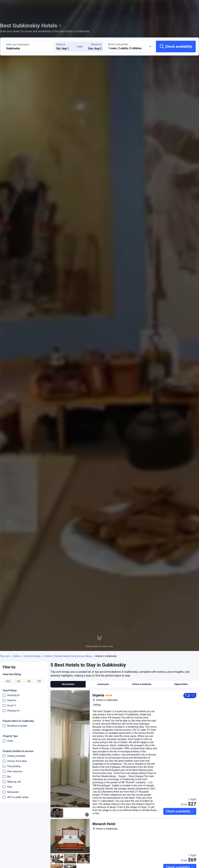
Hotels (16, 656)
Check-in (61, 44)
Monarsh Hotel (104, 824)
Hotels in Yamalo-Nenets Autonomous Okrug (68, 656)
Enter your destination (18, 44)
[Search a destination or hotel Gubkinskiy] (28, 46)
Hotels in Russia (32, 656)
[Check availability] (176, 46)
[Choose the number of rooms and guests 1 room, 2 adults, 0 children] (130, 46)
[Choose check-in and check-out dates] (67, 46)
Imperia (98, 695)
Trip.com (5, 656)
